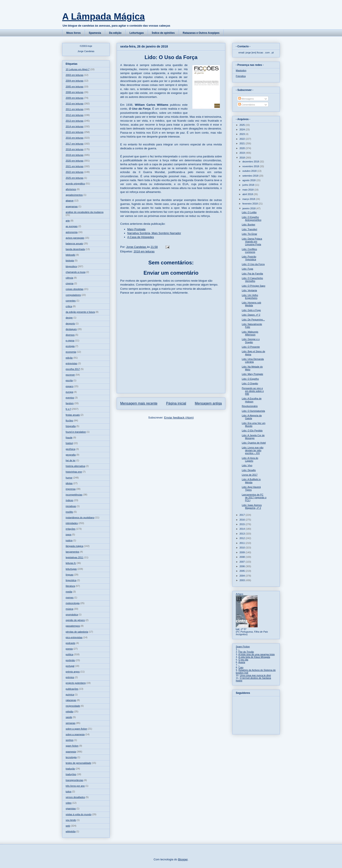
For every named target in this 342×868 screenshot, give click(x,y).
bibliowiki (70, 255)
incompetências (74, 495)
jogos (68, 534)
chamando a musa (76, 272)
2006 (243, 566)
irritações (71, 529)
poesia (69, 649)
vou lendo (71, 820)
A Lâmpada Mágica (103, 16)
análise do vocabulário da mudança (85, 212)
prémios (70, 677)
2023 (243, 134)
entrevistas (71, 363)
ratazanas (71, 700)
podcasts (70, 643)
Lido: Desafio (249, 470)
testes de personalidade (78, 763)
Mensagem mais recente (139, 403)
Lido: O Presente (251, 347)
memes (70, 597)
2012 (243, 538)
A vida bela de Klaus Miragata (254, 657)
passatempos (73, 626)
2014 (243, 529)
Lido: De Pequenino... (253, 320)
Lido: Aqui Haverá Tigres (251, 488)
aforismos (71, 189)
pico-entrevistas (74, 637)
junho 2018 (249, 185)
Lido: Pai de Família (252, 274)
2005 (243, 571)
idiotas (69, 483)
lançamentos (72, 552)
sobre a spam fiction (76, 729)
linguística (71, 580)
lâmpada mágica (74, 546)
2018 (243, 158)
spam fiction (72, 746)
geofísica (70, 449)
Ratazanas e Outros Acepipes (201, 33)
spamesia (71, 752)
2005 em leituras (74, 87)
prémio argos (73, 672)
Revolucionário (250, 406)
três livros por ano (75, 786)
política (69, 654)
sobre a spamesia (75, 734)
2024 (243, 129)
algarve (70, 201)
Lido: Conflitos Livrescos (249, 251)
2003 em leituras (74, 75)
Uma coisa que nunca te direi (255, 675)
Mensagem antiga (208, 403)
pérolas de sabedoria (77, 632)
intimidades (72, 523)
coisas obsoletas (74, 289)
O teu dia (243, 660)
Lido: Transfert (249, 229)
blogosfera (71, 266)
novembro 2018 (251, 166)
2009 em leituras (74, 98)
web (68, 826)
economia (71, 352)
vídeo (69, 803)
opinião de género (75, 620)
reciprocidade (73, 706)
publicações (72, 689)
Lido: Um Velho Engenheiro (250, 297)
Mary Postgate (137, 229)
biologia (70, 260)
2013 (243, 534)
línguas (69, 575)
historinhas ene (74, 472)
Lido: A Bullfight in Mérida (251, 481)
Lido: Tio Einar (249, 234)
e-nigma (70, 340)
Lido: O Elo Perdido (252, 431)
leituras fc (71, 563)
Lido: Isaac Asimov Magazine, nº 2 (252, 506)
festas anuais (73, 415)
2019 (243, 153)
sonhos (69, 740)
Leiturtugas (137, 33)
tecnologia (71, 757)
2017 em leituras (74, 144)
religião (69, 711)
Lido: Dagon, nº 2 (251, 315)
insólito (69, 512)
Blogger (183, 859)
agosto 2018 (249, 180)
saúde (69, 717)
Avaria (242, 662)
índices (69, 500)
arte (68, 221)
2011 (243, 543)
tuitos (68, 791)
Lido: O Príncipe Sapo (253, 286)
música (69, 609)
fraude (69, 437)
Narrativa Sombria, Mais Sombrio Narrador (154, 233)
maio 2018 (248, 190)
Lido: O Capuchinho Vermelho (252, 280)
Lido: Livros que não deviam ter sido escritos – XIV (252, 450)
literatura (70, 586)
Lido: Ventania (249, 290)
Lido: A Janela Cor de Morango (253, 437)
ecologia (70, 346)
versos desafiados (75, 797)
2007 (243, 562)
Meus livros (74, 33)
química (70, 694)
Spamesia (95, 33)
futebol (69, 443)
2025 (243, 125)
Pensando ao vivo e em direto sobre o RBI (253, 391)
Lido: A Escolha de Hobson (252, 400)
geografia (71, 455)
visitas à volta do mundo (79, 814)
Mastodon (241, 70)
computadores (73, 295)
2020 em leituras (74, 161)
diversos (70, 335)
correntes (71, 301)
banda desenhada (75, 249)
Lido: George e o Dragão (251, 341)
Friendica (241, 76)
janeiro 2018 (249, 208)
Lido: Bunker (248, 225)
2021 (243, 143)
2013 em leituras (74, 121)
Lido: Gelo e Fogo (251, 310)
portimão (70, 660)
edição (69, 358)
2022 (243, 139)
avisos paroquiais (75, 238)
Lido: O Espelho (250, 379)
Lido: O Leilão (249, 212)
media (69, 592)
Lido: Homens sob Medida (251, 304)
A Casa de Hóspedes (141, 237)
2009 (243, 552)
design (69, 318)
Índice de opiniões (163, 33)
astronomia (72, 232)
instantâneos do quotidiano (80, 517)
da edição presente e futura (80, 312)
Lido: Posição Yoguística (249, 258)
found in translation (76, 432)
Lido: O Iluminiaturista (253, 411)
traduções (71, 774)
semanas (71, 723)
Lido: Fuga (247, 269)
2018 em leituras (144, 251)
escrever (70, 375)
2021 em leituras (74, 166)
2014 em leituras (74, 126)
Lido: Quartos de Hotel (254, 443)
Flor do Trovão (246, 652)
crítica (69, 306)
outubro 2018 (250, 171)
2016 (243, 520)
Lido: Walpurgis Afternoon (250, 333)
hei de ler (71, 460)
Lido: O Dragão (250, 383)
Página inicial (176, 403)
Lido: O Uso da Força (253, 264)
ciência (69, 278)
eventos (70, 398)
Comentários (247, 105)
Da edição (115, 33)
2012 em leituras (74, 115)
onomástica (72, 614)
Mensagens (246, 99)
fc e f (68, 409)
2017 (243, 515)
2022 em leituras (74, 172)
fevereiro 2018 (250, 204)
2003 (243, 580)
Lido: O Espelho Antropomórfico (251, 219)
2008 (243, 557)
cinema (69, 283)
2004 (243, 576)
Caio (241, 667)
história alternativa (75, 466)
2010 (243, 548)
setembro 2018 (251, 176)
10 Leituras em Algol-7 (78, 69)
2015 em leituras (74, 132)
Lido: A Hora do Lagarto (250, 459)
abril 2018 (248, 194)
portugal (70, 666)
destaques (71, 329)
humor (69, 478)
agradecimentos (74, 195)
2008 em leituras (74, 92)
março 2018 (249, 199)
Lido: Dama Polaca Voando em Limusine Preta (252, 242)
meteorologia (73, 603)
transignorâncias (74, 780)
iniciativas (71, 506)
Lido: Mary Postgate (252, 374)
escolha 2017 (73, 369)
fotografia (71, 426)
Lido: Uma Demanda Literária (253, 360)
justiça (69, 540)
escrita (69, 380)
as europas (72, 226)
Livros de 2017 (250, 475)
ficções (69, 420)
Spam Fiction (243, 647)
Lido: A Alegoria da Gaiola (252, 417)
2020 (243, 148)
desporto (70, 323)
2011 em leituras (74, 109)
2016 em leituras (74, 138)
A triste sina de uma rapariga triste (257, 654)
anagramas (72, 206)
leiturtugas (71, 569)
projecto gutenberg (76, 683)
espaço (69, 386)
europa (69, 392)
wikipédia (71, 831)
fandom (70, 403)
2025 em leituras (74, 178)
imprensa (71, 489)
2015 (243, 524)
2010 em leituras (74, 104)
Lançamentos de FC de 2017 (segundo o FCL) (254, 497)
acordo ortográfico (75, 184)
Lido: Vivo (247, 465)
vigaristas (71, 808)
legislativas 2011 (74, 557)
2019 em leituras (74, 155)
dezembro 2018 (251, 162)
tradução (70, 769)
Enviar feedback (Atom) (179, 418)
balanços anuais (74, 243)
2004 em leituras (74, 81)
